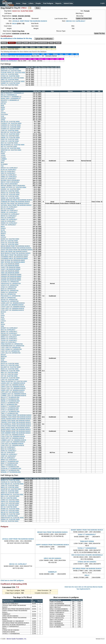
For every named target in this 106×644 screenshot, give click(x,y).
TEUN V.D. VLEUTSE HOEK (10, 491)
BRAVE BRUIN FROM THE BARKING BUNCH (15, 246)
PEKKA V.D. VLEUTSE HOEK (10, 193)
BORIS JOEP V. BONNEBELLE (11, 98)
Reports (58, 3)
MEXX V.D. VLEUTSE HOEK (10, 487)
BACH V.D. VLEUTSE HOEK (10, 364)
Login (102, 3)
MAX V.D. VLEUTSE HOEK (9, 143)
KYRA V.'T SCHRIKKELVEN (10, 410)
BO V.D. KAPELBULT (8, 209)
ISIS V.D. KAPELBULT (8, 453)
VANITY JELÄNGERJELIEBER (11, 267)
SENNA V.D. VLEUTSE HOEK (10, 198)
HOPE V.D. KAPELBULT (9, 451)
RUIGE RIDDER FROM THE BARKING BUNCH (16, 431)
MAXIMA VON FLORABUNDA (10, 180)
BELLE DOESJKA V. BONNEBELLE (12, 93)
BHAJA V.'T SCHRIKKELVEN (10, 397)
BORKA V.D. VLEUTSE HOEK (10, 480)
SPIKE (3, 120)
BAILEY (3, 355)
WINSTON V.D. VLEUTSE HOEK (11, 150)
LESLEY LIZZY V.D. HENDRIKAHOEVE (13, 388)
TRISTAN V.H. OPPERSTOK (10, 301)
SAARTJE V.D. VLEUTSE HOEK (11, 489)
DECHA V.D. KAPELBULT (76, 21)
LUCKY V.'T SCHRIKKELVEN (10, 412)
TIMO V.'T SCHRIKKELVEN (9, 413)
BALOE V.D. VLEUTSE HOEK (10, 122)
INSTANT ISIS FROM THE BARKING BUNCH (15, 203)
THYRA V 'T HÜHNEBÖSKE (87, 548)
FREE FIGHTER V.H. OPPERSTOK (12, 344)
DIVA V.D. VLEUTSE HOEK (9, 241)
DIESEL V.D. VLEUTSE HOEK (10, 138)
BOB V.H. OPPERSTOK (8, 289)
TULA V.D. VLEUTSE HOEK (10, 85)
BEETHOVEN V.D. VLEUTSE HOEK (12, 494)
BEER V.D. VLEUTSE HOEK (10, 493)
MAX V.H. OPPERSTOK (8, 294)
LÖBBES (4, 159)
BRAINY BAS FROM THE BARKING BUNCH (52, 532)
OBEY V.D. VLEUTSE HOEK (10, 80)
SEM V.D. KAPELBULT (8, 173)
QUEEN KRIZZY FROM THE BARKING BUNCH (16, 429)
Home (18, 3)
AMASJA (4, 102)
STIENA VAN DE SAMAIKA (87, 562)
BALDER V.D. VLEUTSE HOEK (11, 367)
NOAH (3, 324)
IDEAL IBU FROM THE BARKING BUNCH (14, 251)
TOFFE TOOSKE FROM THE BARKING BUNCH (16, 419)
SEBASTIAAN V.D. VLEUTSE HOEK (12, 518)
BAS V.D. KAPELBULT (8, 330)
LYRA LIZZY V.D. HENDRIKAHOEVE (12, 310)
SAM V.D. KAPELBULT (8, 221)
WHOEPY (4, 362)
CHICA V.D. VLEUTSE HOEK (10, 136)
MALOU (3, 232)
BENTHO (4, 356)
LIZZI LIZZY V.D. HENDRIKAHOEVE (12, 305)
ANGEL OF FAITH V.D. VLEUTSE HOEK (14, 187)
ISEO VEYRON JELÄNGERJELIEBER (13, 260)
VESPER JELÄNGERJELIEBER (11, 278)
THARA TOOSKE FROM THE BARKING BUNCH (16, 415)
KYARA (3, 157)
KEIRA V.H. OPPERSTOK (9, 292)
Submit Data (68, 3)
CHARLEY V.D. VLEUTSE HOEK (11, 123)
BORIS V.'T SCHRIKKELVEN (10, 399)
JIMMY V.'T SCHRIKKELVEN (10, 467)
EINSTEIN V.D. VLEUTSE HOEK (11, 71)
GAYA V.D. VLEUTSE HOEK (10, 74)
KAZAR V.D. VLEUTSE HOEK (10, 378)
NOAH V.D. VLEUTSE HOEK (10, 191)
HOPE (3, 154)
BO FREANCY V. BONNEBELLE (11, 97)
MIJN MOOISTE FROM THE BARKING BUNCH (16, 253)
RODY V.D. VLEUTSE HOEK (10, 196)
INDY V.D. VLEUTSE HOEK (9, 372)
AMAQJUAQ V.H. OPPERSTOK (11, 283)
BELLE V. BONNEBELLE (9, 95)
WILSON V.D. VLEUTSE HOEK (11, 132)
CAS (2, 314)
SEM (2, 326)
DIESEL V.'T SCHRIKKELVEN (10, 401)
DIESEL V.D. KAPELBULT (9, 212)
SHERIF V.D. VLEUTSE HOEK (10, 83)
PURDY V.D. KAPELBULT (9, 219)
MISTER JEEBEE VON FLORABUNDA (13, 186)
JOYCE (3, 113)
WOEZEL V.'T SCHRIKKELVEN (11, 472)
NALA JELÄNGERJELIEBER (10, 264)
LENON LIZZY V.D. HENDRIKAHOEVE (13, 383)
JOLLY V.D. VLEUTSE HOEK (10, 503)
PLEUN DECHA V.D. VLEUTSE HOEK (13, 81)
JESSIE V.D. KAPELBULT (9, 454)
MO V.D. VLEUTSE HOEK (9, 146)
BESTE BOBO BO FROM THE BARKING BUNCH (16, 200)
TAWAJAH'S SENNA (87, 541)
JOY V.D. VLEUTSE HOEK (9, 376)
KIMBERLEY (52, 572)
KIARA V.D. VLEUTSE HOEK (10, 511)
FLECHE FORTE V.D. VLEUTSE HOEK (13, 72)
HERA (3, 109)
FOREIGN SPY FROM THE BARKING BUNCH (15, 202)
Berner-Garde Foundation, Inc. (17, 639)
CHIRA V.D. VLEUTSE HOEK (10, 500)
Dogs (25, 3)
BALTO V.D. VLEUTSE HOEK (10, 134)
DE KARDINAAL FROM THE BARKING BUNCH (16, 424)
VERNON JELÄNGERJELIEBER (11, 275)
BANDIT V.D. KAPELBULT (9, 328)
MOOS (3, 235)
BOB (2, 106)
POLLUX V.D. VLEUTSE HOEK (11, 148)
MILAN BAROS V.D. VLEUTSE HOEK (13, 145)
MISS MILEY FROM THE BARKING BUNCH (15, 255)
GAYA (3, 316)
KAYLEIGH (4, 114)
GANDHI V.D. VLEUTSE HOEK (11, 129)
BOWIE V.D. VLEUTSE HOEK (10, 509)
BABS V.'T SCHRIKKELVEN (10, 461)
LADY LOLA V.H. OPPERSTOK (11, 353)
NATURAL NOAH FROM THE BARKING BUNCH (16, 205)
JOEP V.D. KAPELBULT (8, 456)
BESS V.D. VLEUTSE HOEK (10, 369)
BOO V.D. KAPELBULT (8, 449)
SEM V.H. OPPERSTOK (8, 298)
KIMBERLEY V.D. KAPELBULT (11, 335)
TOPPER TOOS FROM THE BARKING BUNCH (16, 420)
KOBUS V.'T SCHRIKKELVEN (10, 406)
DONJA (3, 228)
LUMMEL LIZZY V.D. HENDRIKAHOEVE (14, 396)
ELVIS (3, 230)
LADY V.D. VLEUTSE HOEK (10, 380)
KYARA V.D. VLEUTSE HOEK (10, 76)
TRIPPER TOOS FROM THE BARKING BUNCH (16, 422)
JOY (2, 111)
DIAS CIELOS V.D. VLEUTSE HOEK (12, 484)
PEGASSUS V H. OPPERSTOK (11, 296)
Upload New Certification (44, 39)
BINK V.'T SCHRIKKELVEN (9, 463)
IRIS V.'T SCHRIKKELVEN (9, 404)
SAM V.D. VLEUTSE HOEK (9, 516)
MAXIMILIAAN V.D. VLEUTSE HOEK (12, 78)
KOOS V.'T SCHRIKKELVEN (10, 408)
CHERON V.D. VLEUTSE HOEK (11, 125)
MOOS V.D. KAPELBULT (9, 216)
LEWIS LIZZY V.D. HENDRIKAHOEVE (13, 303)
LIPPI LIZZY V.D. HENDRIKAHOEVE (12, 392)
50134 (15, 23)
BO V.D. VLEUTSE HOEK (9, 498)
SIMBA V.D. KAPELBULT (9, 177)
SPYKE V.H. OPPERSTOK (9, 299)
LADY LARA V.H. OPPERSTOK (11, 348)
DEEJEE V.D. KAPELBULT (9, 211)
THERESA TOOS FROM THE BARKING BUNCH (16, 417)
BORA (3, 107)
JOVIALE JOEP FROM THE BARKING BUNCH (30, 21)
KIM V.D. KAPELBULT (8, 458)
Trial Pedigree (48, 3)
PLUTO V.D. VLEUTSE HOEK (10, 195)
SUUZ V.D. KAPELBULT (8, 179)
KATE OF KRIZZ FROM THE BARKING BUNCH (16, 426)
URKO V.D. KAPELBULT (9, 342)
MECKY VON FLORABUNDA (10, 182)
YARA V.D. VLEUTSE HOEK (10, 244)
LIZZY (3, 319)
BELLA (3, 152)
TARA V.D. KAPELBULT (8, 225)
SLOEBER (4, 164)
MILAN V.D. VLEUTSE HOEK (10, 512)
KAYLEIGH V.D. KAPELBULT (10, 214)
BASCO (3, 312)
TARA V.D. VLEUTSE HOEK (10, 521)
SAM (2, 116)
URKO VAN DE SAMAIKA (52, 558)
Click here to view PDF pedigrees (12, 580)
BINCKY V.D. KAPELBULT (9, 168)
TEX (2, 166)
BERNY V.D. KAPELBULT (9, 332)
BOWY (3, 358)
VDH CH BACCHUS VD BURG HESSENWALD (87, 555)
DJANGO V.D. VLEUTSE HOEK (11, 127)
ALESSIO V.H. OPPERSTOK (10, 282)
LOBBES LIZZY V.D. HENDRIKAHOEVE (13, 394)
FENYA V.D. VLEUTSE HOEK (10, 502)
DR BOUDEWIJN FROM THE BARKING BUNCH (16, 248)
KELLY (87, 575)
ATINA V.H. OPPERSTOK (9, 287)
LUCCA (3, 321)
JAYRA (3, 155)
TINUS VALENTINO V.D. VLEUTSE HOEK (14, 381)
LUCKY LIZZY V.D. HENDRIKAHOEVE (13, 307)
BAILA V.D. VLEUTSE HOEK (10, 365)
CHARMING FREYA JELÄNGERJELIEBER (14, 257)
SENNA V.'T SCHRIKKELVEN (10, 470)
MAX (2, 162)
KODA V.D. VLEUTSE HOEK (10, 141)
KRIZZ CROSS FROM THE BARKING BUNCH (15, 428)
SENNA (3, 118)
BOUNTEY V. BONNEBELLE (10, 100)
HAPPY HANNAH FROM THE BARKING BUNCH (52, 545)
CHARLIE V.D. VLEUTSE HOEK (11, 482)
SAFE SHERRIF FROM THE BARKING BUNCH (16, 433)
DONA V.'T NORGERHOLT (87, 535)
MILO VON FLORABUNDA (9, 184)
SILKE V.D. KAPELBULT (9, 175)
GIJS (3, 317)
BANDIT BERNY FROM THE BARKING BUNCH (87, 530)
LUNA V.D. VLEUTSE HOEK (10, 130)
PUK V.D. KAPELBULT (8, 218)
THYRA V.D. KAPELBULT (9, 340)
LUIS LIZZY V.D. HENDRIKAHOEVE (12, 444)
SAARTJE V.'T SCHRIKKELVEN (11, 469)
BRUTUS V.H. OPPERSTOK (10, 291)
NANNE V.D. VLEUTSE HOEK (10, 514)
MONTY (3, 234)
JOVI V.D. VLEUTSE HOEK (9, 374)
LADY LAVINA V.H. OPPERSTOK (11, 349)
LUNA (3, 161)
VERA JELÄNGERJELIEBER (10, 271)
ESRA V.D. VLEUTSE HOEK (10, 139)
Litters (31, 3)
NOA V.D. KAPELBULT (8, 171)
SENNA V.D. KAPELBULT (9, 223)
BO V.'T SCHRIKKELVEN (9, 465)
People (38, 3)
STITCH (3, 237)
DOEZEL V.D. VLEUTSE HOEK (11, 189)
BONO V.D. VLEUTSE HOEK (10, 69)
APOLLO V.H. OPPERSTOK (10, 285)
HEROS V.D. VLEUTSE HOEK (10, 371)
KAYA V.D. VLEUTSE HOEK (10, 243)
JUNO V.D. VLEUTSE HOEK (10, 486)
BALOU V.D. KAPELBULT (9, 207)
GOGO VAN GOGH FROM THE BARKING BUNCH (17, 250)
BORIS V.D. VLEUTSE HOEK (10, 239)
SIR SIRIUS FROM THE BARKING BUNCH (87, 569)
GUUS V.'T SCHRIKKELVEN (10, 403)
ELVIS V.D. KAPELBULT (9, 170)
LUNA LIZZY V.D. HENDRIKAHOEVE (13, 308)
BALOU (3, 104)
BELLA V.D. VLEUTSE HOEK (10, 496)
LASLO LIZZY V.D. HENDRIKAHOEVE (13, 437)
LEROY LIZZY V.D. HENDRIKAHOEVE (13, 387)
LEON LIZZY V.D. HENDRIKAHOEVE (13, 385)
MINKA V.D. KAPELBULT (9, 337)
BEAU (3, 227)
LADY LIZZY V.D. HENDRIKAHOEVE (12, 435)
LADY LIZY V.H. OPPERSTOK (10, 351)
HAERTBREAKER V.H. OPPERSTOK (13, 346)
